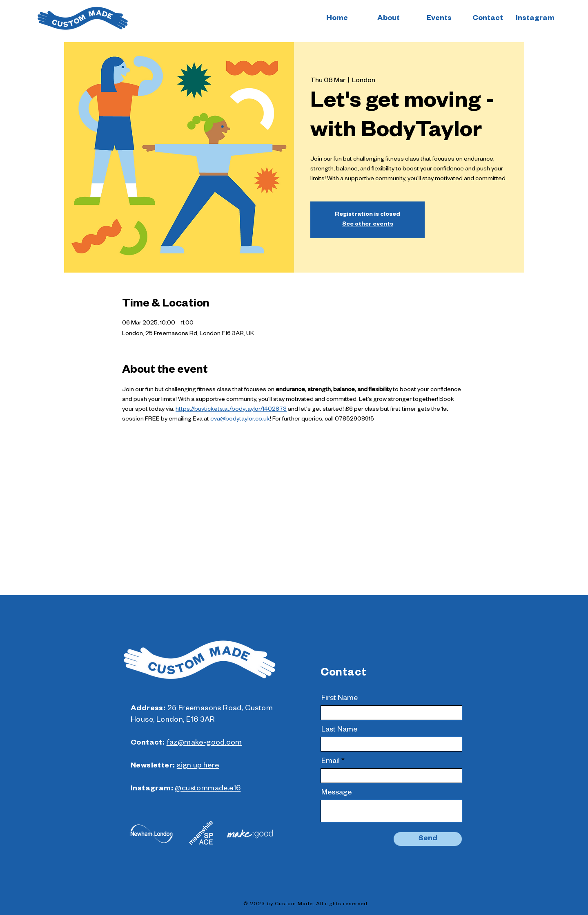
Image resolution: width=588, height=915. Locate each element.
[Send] (428, 839)
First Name (340, 699)
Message (336, 793)
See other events (368, 225)
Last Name (339, 730)
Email (331, 762)
